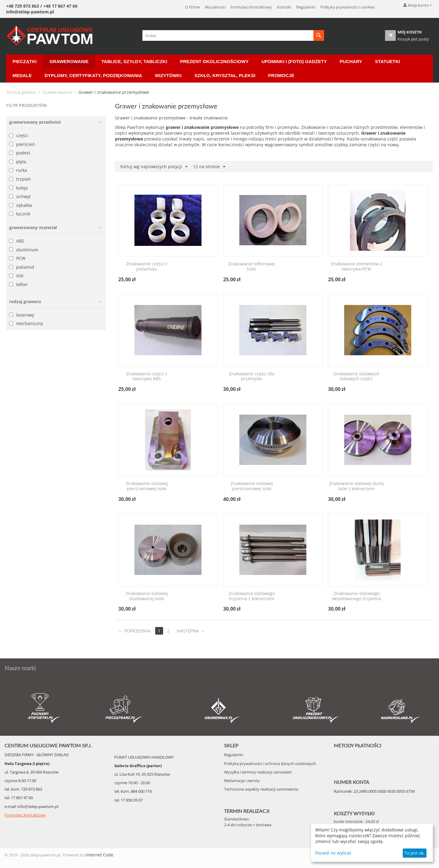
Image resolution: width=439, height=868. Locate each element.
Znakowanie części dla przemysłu (252, 377)
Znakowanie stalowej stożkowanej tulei (147, 596)
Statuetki (387, 61)
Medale (22, 75)
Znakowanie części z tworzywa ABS (147, 377)
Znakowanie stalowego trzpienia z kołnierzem (252, 596)
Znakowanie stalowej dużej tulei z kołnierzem (356, 486)
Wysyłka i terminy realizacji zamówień (258, 772)
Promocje (281, 75)
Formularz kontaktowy (251, 7)
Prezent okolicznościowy (214, 61)
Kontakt (284, 7)
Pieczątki (25, 61)
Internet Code (99, 855)
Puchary (351, 61)
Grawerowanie (69, 61)
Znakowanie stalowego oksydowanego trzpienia (356, 596)
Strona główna (21, 92)
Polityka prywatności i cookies (348, 7)
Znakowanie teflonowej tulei (252, 267)
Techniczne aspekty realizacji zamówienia (261, 789)
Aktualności (215, 7)
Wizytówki (168, 75)
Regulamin (306, 7)
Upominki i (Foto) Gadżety (294, 61)
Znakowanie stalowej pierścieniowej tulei (147, 486)
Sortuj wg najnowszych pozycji (154, 167)
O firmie (192, 7)
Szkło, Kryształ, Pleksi (225, 75)
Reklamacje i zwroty (242, 781)
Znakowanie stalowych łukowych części (356, 377)
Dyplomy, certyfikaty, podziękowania (93, 75)
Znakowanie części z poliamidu (147, 267)
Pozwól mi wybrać (333, 853)
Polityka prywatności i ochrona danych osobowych (270, 763)
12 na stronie (209, 167)
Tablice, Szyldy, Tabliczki (134, 61)
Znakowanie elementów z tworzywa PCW (357, 267)
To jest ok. (414, 853)
